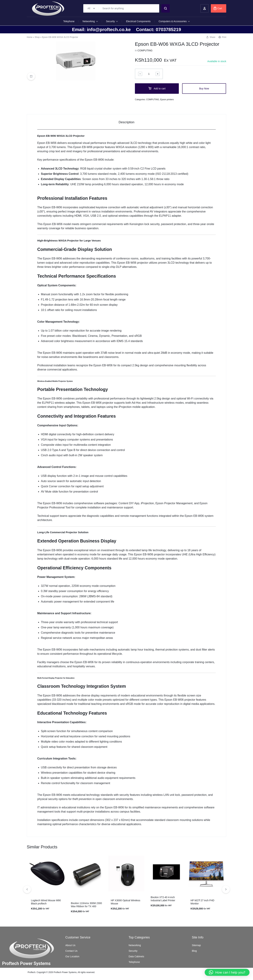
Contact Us (71, 951)
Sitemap (196, 945)
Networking (90, 21)
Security (112, 21)
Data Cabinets (136, 956)
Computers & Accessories (174, 21)
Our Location (72, 956)
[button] (226, 889)
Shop (37, 37)
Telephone (69, 21)
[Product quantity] (149, 74)
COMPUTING (145, 50)
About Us (71, 945)
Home (30, 37)
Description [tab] (126, 122)
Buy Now (204, 89)
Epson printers (167, 100)
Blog (194, 951)
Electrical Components (138, 21)
